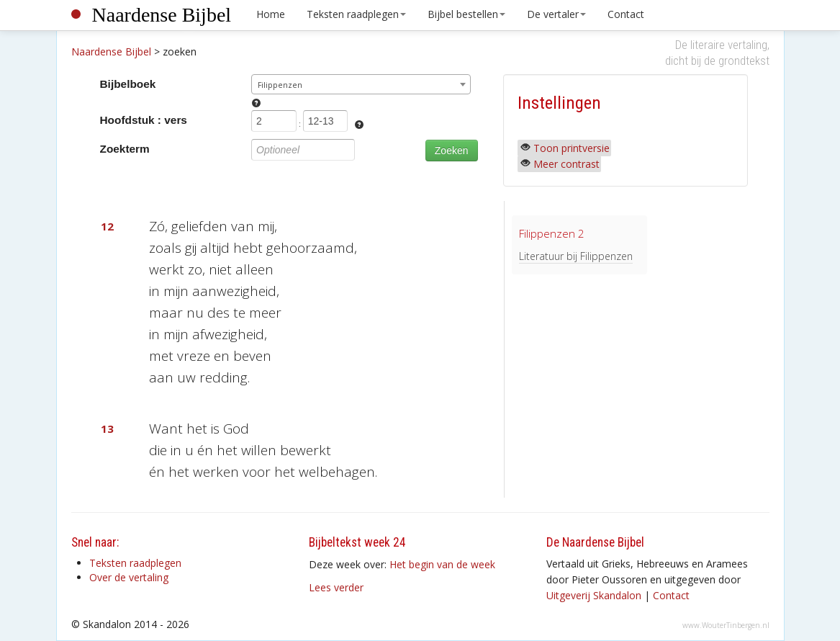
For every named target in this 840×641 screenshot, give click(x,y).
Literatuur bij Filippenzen (576, 256)
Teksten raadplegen (356, 14)
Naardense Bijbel (162, 15)
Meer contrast (566, 164)
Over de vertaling (129, 577)
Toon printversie (572, 148)
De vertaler (556, 14)
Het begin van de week (442, 564)
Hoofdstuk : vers (144, 120)
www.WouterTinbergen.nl (726, 625)
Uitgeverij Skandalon (594, 595)
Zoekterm (125, 149)
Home (271, 14)
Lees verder (336, 587)
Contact (626, 14)
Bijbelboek (128, 84)
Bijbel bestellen (466, 14)
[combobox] (361, 84)
